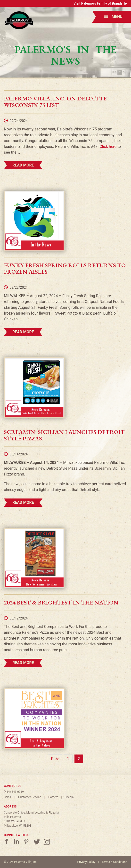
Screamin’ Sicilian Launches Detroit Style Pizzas (64, 435)
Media (70, 797)
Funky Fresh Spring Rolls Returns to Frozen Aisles (65, 268)
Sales (7, 797)
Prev (55, 759)
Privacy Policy (86, 862)
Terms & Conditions (114, 862)
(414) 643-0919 (14, 792)
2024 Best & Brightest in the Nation (61, 602)
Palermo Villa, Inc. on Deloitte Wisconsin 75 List (55, 102)
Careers (53, 797)
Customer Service (30, 797)
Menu (113, 17)
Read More (23, 165)
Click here (108, 147)
